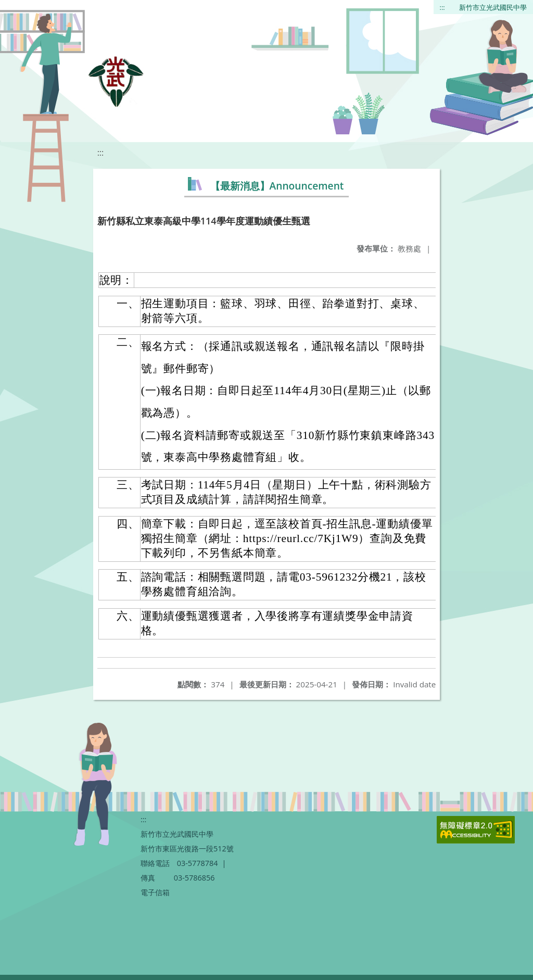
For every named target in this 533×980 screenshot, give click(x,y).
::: (442, 7)
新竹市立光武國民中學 (493, 7)
